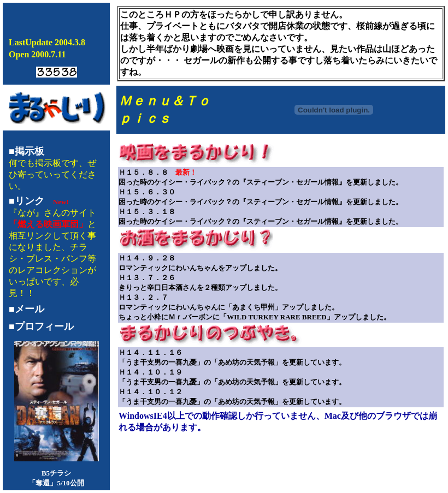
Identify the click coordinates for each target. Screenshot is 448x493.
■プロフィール (41, 326)
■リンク (26, 201)
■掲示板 (26, 151)
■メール (26, 309)
